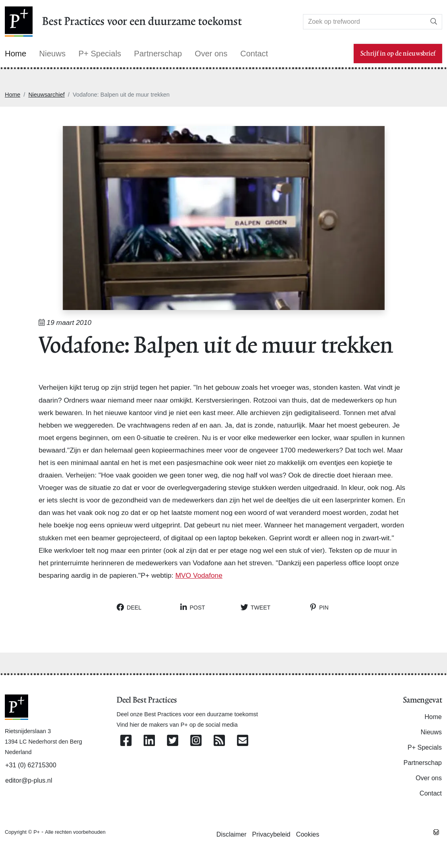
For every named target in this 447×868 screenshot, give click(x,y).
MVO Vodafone (199, 575)
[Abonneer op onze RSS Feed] (219, 741)
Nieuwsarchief (46, 95)
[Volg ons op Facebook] (126, 741)
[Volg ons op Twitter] (173, 741)
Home (12, 95)
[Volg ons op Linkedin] (149, 741)
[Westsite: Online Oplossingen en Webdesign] (436, 832)
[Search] (365, 22)
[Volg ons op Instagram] (196, 741)
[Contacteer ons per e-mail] (243, 741)
